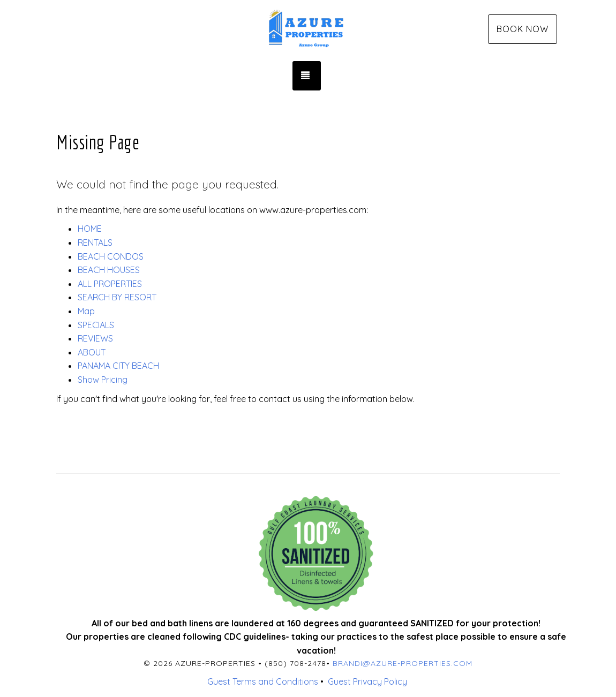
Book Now (523, 29)
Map (86, 311)
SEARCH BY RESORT (117, 297)
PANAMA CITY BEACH (118, 366)
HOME (90, 229)
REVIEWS (95, 338)
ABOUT (92, 352)
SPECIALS (96, 325)
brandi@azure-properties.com (403, 663)
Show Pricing (103, 380)
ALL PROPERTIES (110, 284)
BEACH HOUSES (109, 270)
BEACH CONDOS (111, 256)
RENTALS (95, 243)
